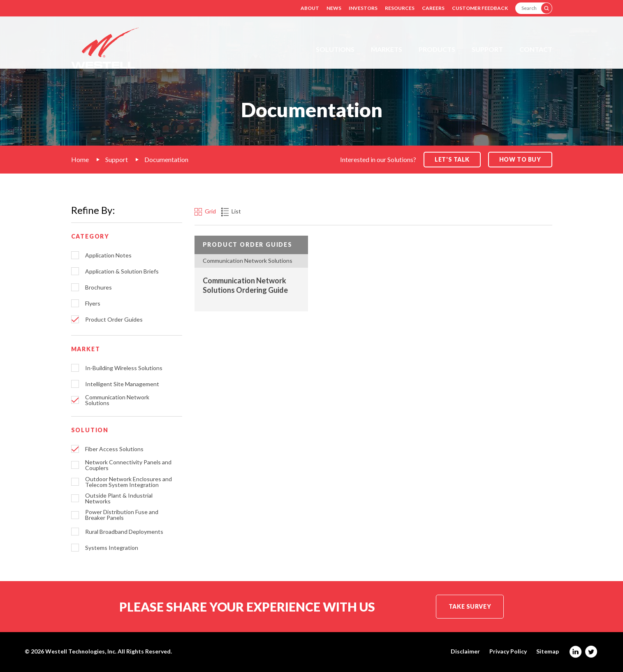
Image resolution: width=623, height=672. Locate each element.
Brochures (98, 287)
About (310, 8)
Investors (363, 8)
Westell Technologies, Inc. (81, 651)
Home (80, 159)
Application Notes (108, 255)
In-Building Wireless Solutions (124, 368)
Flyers (93, 304)
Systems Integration (112, 548)
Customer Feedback (480, 8)
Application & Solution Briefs (122, 271)
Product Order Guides (114, 320)
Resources (400, 8)
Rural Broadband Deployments (124, 532)
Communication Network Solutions (117, 400)
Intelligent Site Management (122, 384)
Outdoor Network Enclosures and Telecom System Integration (129, 482)
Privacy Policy (508, 651)
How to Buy (520, 159)
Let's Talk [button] (452, 159)
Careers (433, 8)
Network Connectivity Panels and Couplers (128, 465)
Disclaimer (465, 651)
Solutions (335, 49)
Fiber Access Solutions (114, 449)
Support (487, 49)
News (334, 8)
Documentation (166, 159)
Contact (536, 49)
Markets (387, 49)
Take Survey (470, 606)
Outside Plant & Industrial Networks (119, 498)
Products (437, 49)
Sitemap (548, 651)
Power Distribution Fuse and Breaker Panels (122, 515)
